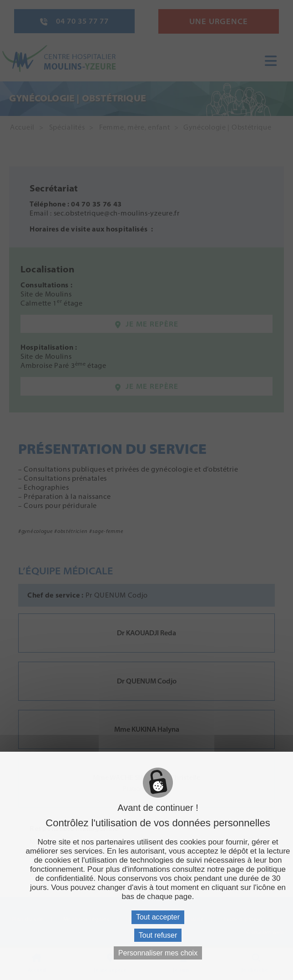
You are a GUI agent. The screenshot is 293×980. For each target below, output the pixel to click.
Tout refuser (158, 935)
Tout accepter (158, 917)
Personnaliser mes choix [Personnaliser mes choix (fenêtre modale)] (158, 953)
